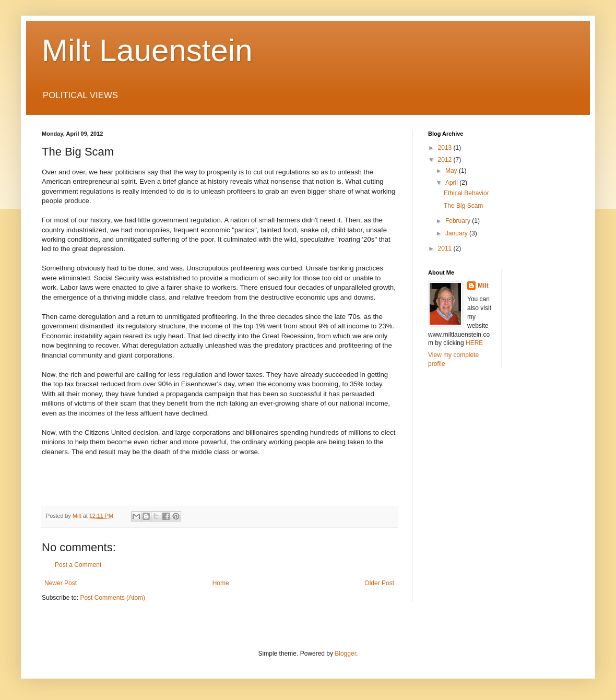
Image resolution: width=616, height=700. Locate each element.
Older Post (379, 583)
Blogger (345, 654)
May (452, 171)
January (457, 233)
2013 (446, 148)
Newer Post (61, 583)
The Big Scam (463, 206)
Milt (483, 286)
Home (221, 583)
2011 (446, 248)
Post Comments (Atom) (112, 598)
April (452, 183)
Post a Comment (78, 565)
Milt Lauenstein (147, 50)
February (459, 221)
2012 (446, 160)
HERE (474, 343)
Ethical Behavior (466, 193)
